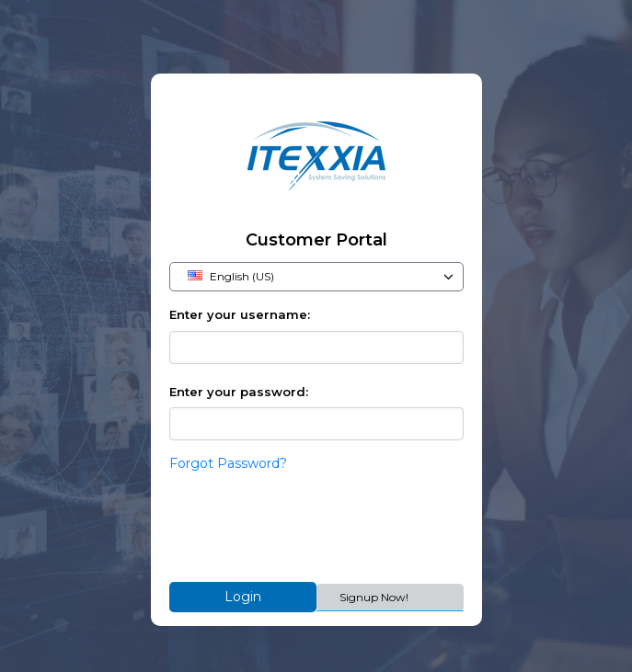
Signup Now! (374, 597)
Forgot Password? (228, 463)
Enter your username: (240, 314)
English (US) (321, 276)
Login (243, 597)
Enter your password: (239, 392)
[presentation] (309, 528)
